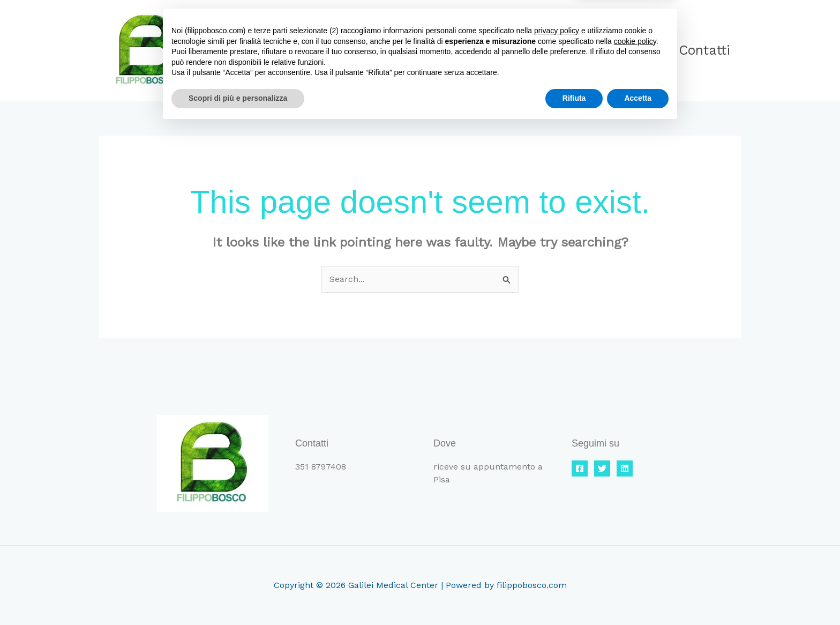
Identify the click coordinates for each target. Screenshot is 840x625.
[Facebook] (580, 468)
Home (494, 50)
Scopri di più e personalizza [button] (238, 596)
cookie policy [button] (635, 539)
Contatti (702, 50)
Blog (636, 50)
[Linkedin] (625, 468)
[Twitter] (602, 468)
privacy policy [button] (557, 528)
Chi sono (567, 50)
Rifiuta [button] (574, 596)
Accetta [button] (638, 596)
